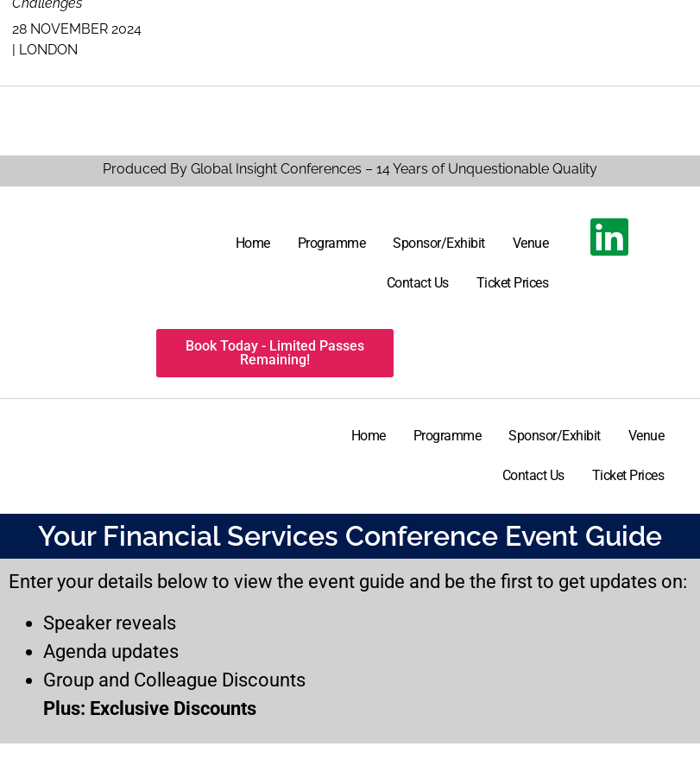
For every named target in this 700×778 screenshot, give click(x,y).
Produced (135, 169)
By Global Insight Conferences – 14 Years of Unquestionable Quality (382, 169)
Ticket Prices (513, 283)
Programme (332, 243)
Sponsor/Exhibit (439, 243)
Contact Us (418, 283)
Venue (531, 243)
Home (253, 243)
